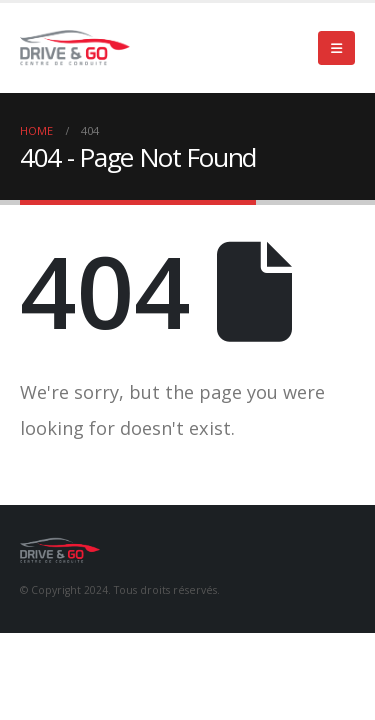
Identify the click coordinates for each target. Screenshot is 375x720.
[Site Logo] (75, 48)
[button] (336, 48)
